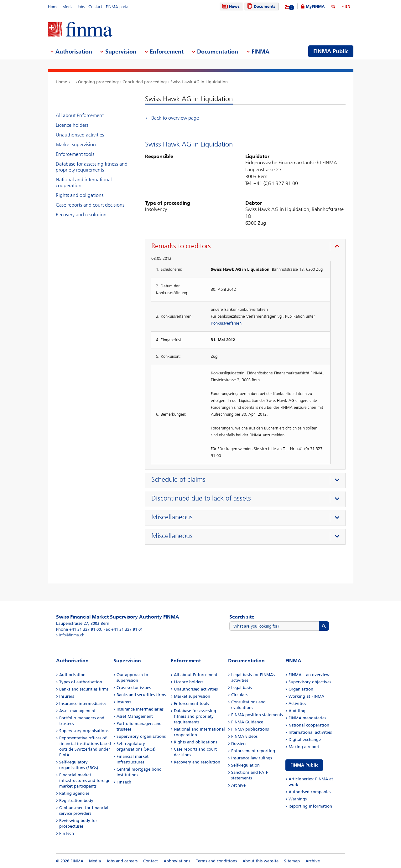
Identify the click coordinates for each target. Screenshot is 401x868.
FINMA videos (244, 736)
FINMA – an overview (309, 675)
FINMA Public (304, 765)
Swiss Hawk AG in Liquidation (199, 82)
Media (68, 7)
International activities (310, 732)
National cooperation (309, 725)
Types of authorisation (81, 682)
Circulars (239, 695)
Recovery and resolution (81, 215)
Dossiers (239, 744)
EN (348, 6)
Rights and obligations (80, 195)
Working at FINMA (306, 696)
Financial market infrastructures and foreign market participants (85, 781)
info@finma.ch (72, 635)
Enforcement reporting (253, 751)
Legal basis (242, 688)
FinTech (67, 833)
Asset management (77, 711)
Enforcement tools (75, 154)
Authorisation (72, 675)
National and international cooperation (84, 182)
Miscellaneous (172, 517)
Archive (238, 785)
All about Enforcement (80, 115)
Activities (297, 704)
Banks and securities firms (84, 689)
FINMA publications (250, 729)
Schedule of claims (178, 480)
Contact (95, 7)
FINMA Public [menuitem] (331, 51)
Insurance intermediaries (83, 704)
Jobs (81, 7)
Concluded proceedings (145, 82)
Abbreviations (177, 861)
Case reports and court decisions (90, 205)
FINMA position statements (257, 715)
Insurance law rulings (252, 758)
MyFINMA (315, 6)
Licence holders (72, 125)
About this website (260, 861)
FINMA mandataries (307, 718)
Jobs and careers (122, 861)
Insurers (67, 696)
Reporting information (310, 806)
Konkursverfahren (226, 323)
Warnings (298, 799)
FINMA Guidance (247, 722)
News (230, 6)
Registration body (76, 801)
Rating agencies (74, 793)
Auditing (297, 711)
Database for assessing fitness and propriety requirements (92, 167)
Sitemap (292, 861)
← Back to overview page (172, 118)
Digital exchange (305, 740)
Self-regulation (245, 765)
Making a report (304, 747)
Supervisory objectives (310, 682)
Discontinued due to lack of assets (201, 498)
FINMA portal (118, 7)
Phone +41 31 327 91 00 (78, 629)
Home (53, 7)
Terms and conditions (216, 861)
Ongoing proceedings (99, 82)
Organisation (301, 689)
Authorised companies (310, 792)
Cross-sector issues (134, 688)
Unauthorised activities (80, 135)
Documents (260, 6)
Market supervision (76, 144)
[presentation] (247, 247)
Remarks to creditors (181, 246)
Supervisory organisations (84, 731)
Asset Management (135, 716)
